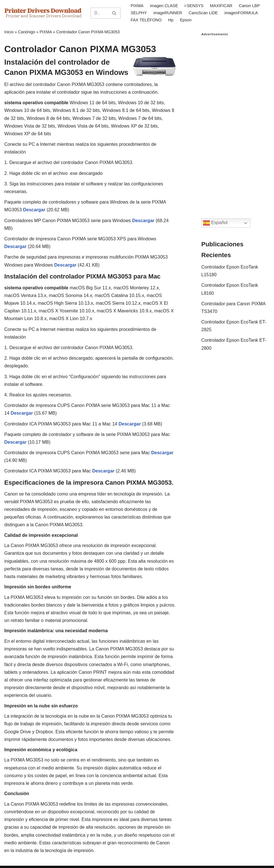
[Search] (99, 13)
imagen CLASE (164, 6)
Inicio (9, 32)
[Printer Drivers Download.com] (43, 13)
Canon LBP (249, 6)
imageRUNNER (168, 13)
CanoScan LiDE (203, 13)
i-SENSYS (194, 6)
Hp (171, 20)
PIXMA (137, 6)
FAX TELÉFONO (146, 20)
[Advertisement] (236, 122)
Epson (186, 20)
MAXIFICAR (221, 6)
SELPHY (139, 13)
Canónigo (27, 32)
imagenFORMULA (241, 13)
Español (215, 223)
